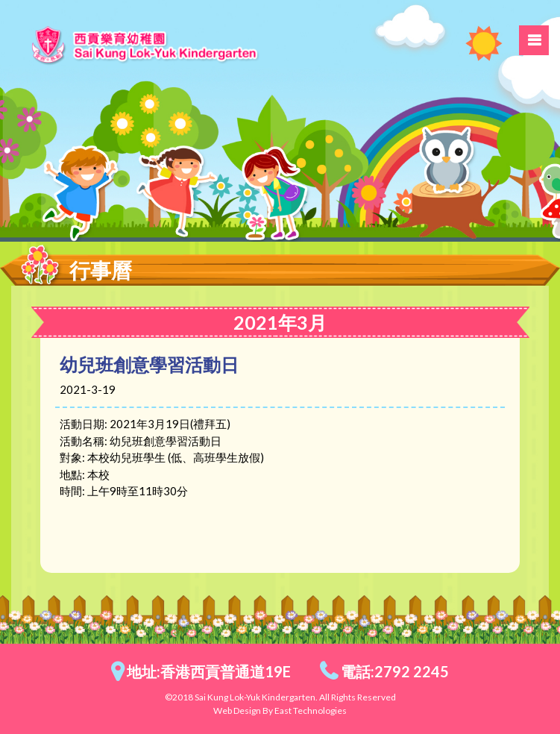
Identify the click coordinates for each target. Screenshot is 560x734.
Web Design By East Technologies (280, 711)
